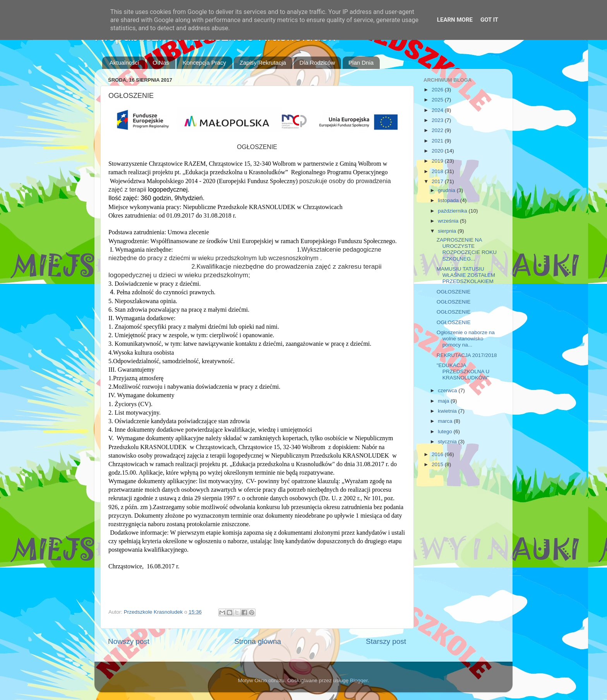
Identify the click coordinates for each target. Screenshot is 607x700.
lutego (446, 431)
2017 (438, 181)
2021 (438, 141)
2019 (438, 161)
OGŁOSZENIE (454, 292)
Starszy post (386, 641)
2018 (438, 171)
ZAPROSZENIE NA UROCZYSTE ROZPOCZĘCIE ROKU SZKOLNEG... (467, 249)
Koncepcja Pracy (204, 63)
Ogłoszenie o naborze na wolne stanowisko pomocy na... (466, 339)
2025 (438, 100)
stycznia (448, 442)
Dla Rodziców (317, 63)
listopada (449, 200)
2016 (438, 454)
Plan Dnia (361, 63)
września (449, 221)
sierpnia (448, 231)
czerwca (448, 390)
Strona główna (258, 641)
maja (444, 401)
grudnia (447, 190)
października (453, 211)
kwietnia (448, 411)
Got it (489, 20)
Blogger (359, 680)
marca (446, 421)
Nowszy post (129, 641)
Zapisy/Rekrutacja (263, 63)
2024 (438, 110)
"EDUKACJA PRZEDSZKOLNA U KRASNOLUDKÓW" (463, 371)
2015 (438, 464)
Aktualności (124, 63)
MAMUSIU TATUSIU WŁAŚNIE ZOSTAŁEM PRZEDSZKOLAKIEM (466, 275)
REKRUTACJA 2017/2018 (467, 355)
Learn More (455, 20)
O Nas (161, 63)
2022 (438, 130)
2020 (438, 151)
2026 (438, 90)
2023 (438, 120)
